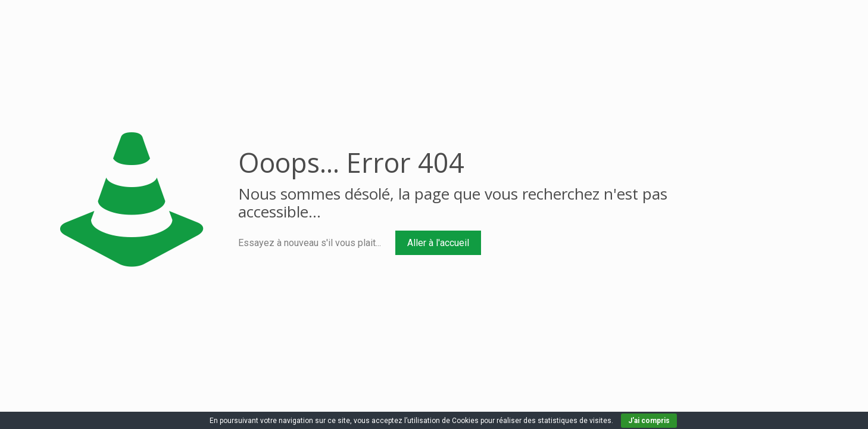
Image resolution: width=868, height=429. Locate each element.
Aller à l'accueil (438, 243)
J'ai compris (649, 421)
